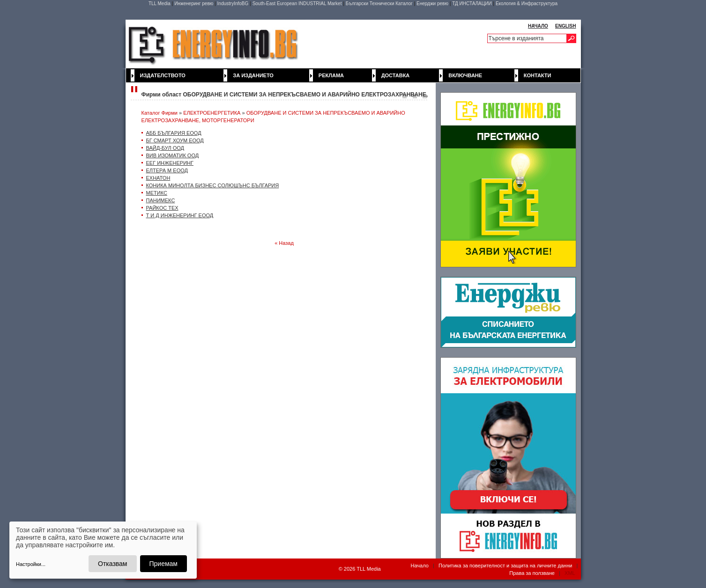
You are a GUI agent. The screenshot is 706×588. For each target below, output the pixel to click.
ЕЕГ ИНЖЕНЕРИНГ (170, 163)
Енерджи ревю (432, 4)
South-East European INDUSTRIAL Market (297, 4)
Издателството (163, 75)
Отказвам (112, 564)
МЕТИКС (157, 193)
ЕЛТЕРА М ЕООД (167, 170)
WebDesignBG (308, 569)
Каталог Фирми (160, 113)
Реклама (331, 75)
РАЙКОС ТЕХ (162, 208)
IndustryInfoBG (233, 4)
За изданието (253, 75)
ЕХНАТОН (158, 178)
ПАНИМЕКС (161, 200)
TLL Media (160, 4)
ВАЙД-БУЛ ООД (165, 148)
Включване (465, 75)
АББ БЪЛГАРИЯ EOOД (174, 133)
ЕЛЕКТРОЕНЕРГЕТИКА (212, 113)
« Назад (284, 243)
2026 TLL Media (362, 569)
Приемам (164, 564)
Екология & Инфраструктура (527, 4)
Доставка (396, 75)
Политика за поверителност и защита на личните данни (505, 566)
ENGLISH (565, 26)
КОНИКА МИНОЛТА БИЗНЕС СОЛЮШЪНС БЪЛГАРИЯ (213, 185)
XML (570, 573)
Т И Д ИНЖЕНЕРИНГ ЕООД (180, 215)
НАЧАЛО (538, 26)
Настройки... (31, 564)
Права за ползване (532, 573)
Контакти (538, 75)
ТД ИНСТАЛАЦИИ (472, 4)
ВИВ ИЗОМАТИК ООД (173, 155)
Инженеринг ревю (194, 4)
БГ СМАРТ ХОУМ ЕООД (175, 140)
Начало (419, 566)
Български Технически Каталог (379, 4)
